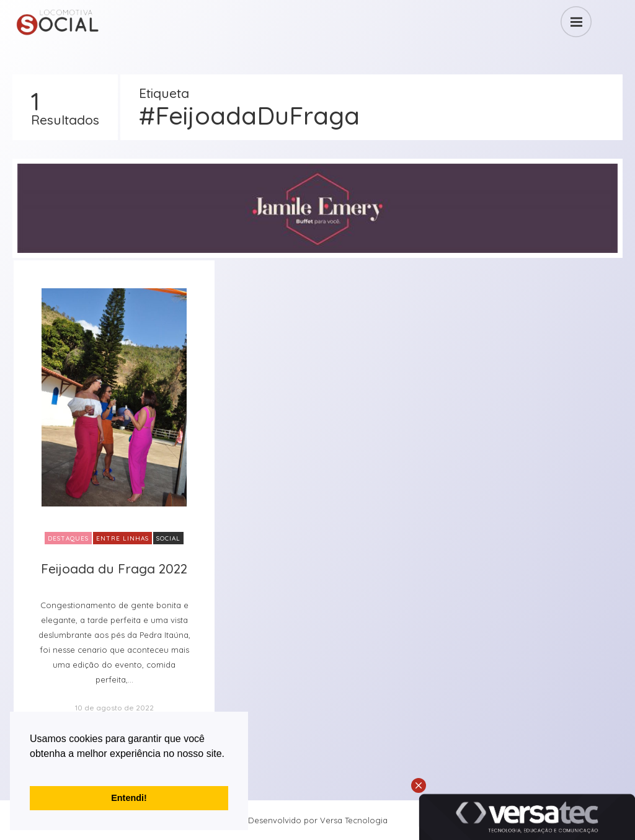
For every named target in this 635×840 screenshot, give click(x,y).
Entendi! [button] (129, 798)
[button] (32, 769)
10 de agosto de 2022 (114, 708)
